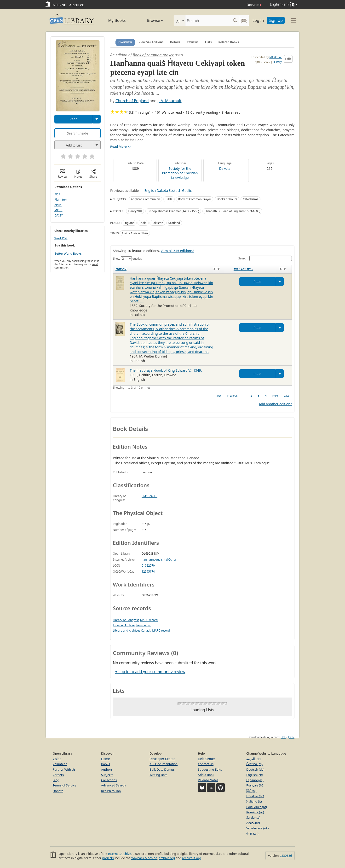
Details (175, 42)
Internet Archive (124, 625)
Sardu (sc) (253, 817)
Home (105, 759)
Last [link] (286, 396)
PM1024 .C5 (149, 496)
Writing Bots (158, 775)
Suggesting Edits (210, 769)
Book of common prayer (153, 55)
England (129, 223)
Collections (109, 780)
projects (108, 858)
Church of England (132, 101)
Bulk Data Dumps (162, 769)
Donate (254, 5)
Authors (107, 769)
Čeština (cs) (254, 764)
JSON (291, 737)
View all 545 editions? (177, 251)
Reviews (193, 42)
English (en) (255, 775)
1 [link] (244, 396)
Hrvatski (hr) (255, 796)
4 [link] (266, 396)
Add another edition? (275, 404)
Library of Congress (126, 620)
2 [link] (251, 396)
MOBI (58, 210)
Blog (56, 780)
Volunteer (60, 764)
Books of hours (227, 199)
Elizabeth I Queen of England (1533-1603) (232, 211)
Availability (243, 269)
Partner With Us (64, 769)
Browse (149, 20)
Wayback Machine (144, 858)
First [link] (218, 396)
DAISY (59, 215)
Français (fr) (255, 785)
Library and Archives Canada (132, 630)
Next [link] (275, 396)
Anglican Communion (145, 199)
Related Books (229, 42)
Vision (57, 759)
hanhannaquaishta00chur (159, 560)
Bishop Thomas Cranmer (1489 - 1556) (173, 211)
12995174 (148, 572)
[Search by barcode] (244, 21)
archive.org (167, 858)
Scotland (174, 223)
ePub (58, 205)
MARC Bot (276, 57)
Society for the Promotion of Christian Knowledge (180, 173)
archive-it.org (192, 858)
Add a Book (206, 775)
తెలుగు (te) (253, 823)
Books (106, 764)
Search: (265, 258)
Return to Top (111, 791)
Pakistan (157, 223)
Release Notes (208, 780)
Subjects (107, 775)
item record (143, 625)
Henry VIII (135, 211)
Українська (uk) (257, 828)
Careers (58, 775)
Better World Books (68, 254)
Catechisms (250, 199)
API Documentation (164, 764)
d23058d (286, 856)
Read (73, 119)
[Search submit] (235, 21)
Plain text (61, 200)
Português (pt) (257, 807)
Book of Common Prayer (195, 199)
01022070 (148, 566)
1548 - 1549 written (135, 233)
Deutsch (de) (255, 769)
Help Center (207, 759)
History (277, 62)
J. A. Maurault (170, 101)
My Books (117, 20)
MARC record (149, 620)
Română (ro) (255, 812)
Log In (258, 20)
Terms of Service (64, 785)
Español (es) (255, 780)
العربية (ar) (253, 759)
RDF (283, 737)
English (150, 191)
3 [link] (259, 396)
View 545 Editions (151, 42)
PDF (57, 194)
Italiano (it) (254, 801)
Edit (288, 59)
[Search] (208, 21)
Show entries (127, 259)
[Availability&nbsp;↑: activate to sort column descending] (262, 269)
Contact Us (206, 764)
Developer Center (162, 759)
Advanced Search (113, 785)
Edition (121, 269)
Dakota (225, 168)
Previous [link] (232, 396)
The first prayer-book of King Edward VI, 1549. (166, 370)
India (143, 223)
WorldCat (61, 238)
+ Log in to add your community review (150, 672)
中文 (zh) (252, 833)
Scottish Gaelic (180, 191)
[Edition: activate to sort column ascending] (172, 269)
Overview (125, 42)
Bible (169, 199)
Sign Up (276, 20)
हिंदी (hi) (251, 791)
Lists (208, 42)
